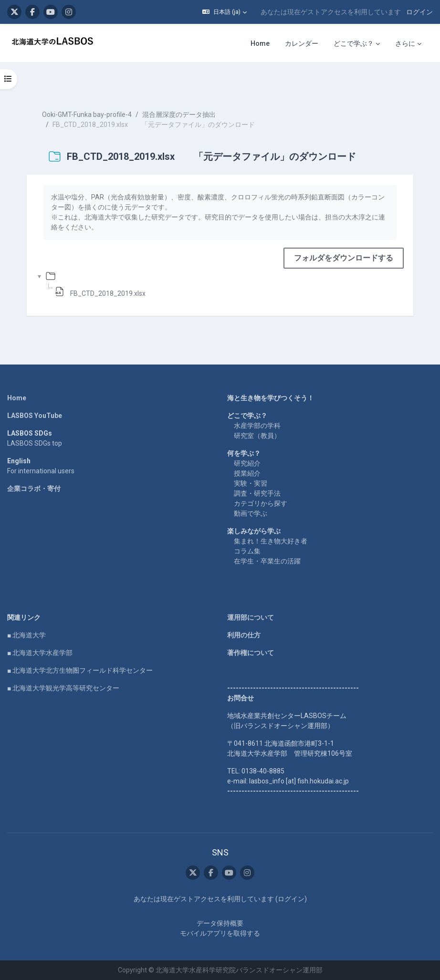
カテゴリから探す (261, 503)
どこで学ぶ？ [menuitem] (354, 43)
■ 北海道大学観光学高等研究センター (63, 688)
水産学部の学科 (257, 426)
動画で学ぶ (251, 513)
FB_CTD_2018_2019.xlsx (108, 293)
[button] (225, 12)
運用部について (251, 617)
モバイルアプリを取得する (220, 933)
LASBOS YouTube (35, 416)
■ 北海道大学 (26, 635)
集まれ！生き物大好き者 (271, 541)
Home (17, 398)
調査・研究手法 (257, 493)
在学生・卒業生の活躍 (267, 561)
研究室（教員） (257, 436)
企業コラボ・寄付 (34, 489)
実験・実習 (251, 483)
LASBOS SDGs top (35, 443)
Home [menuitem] (260, 43)
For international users (41, 471)
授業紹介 (247, 473)
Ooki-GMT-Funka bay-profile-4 (87, 115)
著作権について (251, 653)
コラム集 (247, 551)
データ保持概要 (220, 923)
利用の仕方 (244, 635)
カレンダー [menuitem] (302, 43)
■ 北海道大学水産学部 (40, 653)
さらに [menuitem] (405, 43)
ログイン (419, 12)
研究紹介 (247, 463)
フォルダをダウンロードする (344, 258)
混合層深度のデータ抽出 (179, 115)
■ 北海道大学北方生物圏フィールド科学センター (80, 670)
